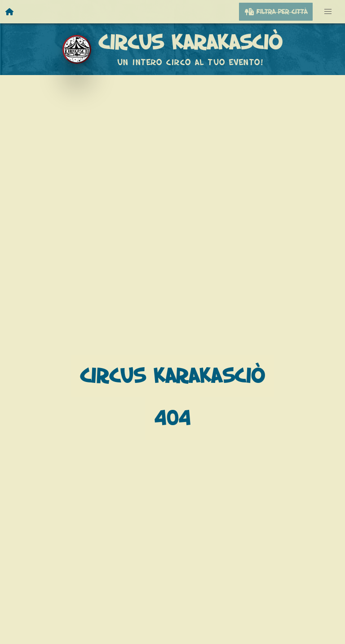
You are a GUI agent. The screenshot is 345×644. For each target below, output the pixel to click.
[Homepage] (10, 12)
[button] (328, 12)
